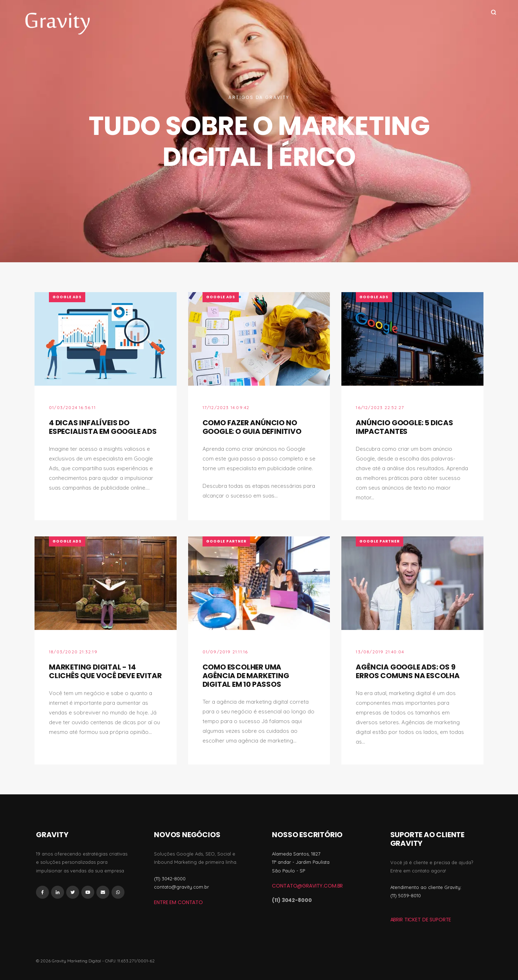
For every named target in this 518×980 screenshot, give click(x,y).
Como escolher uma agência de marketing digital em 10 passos (246, 676)
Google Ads (67, 297)
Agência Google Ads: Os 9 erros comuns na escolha (408, 671)
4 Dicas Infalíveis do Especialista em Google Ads (103, 427)
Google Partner (226, 541)
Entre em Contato (178, 902)
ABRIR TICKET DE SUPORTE (421, 920)
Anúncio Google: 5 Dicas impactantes (404, 427)
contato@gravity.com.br (307, 886)
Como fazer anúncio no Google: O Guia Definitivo (252, 427)
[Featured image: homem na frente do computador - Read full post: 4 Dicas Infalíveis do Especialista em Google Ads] (106, 339)
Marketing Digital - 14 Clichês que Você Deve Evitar (105, 671)
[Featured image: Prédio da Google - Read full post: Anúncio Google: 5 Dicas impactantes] (412, 339)
